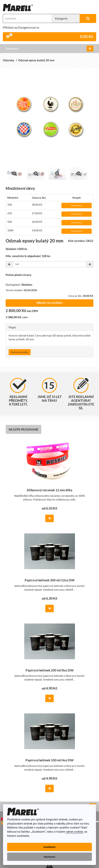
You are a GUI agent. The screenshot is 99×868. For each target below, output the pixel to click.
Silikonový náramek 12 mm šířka (50, 490)
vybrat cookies (74, 832)
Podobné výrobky (20, 352)
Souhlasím (49, 847)
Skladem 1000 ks (16, 249)
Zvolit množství (77, 205)
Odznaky (9, 60)
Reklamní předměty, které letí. (18, 392)
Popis (12, 327)
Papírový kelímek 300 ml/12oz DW (50, 580)
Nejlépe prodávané (23, 429)
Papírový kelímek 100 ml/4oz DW (50, 760)
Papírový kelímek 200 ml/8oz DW (50, 670)
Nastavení (49, 857)
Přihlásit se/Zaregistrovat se (21, 27)
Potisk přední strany (19, 275)
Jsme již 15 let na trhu (49, 390)
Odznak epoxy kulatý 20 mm (36, 60)
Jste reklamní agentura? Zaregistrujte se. (81, 394)
